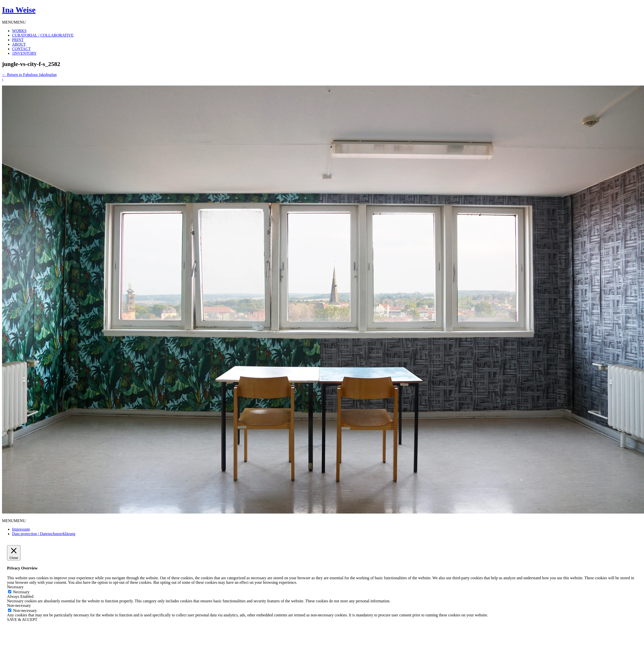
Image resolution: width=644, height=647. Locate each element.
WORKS (19, 31)
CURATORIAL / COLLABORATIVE (43, 35)
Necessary (21, 592)
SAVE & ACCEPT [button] (22, 620)
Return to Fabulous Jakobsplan (29, 75)
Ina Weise (19, 10)
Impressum (21, 529)
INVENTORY (25, 53)
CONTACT (21, 49)
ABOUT (19, 44)
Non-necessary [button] (19, 605)
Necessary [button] (15, 587)
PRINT (18, 40)
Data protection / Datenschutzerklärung (44, 534)
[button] (14, 22)
